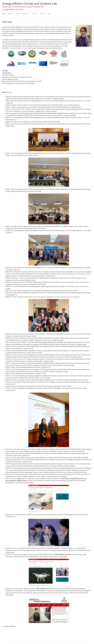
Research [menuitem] (11, 14)
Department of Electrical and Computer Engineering (23, 7)
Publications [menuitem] (26, 14)
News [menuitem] (49, 14)
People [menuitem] (18, 14)
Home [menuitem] (4, 14)
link (54, 276)
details (11, 35)
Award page (30, 483)
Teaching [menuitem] (35, 14)
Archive (9, 92)
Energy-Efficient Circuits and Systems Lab (30, 4)
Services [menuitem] (42, 14)
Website (84, 472)
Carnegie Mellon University (13, 9)
